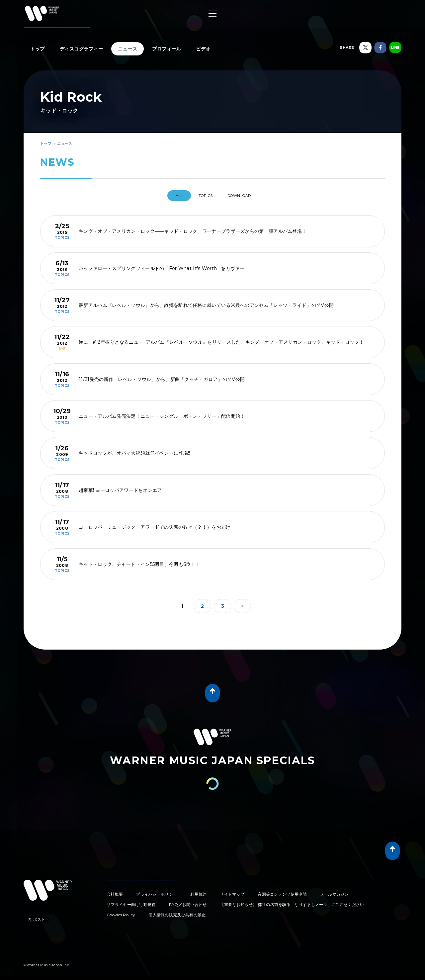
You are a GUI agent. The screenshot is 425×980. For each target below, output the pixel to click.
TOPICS (205, 196)
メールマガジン (334, 891)
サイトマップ (232, 891)
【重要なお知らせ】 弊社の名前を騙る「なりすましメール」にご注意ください (292, 902)
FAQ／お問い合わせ (188, 902)
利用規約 (198, 891)
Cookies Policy (121, 912)
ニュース (127, 49)
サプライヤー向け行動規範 (131, 902)
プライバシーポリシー (157, 891)
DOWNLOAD (245, 196)
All (172, 196)
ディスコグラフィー (82, 49)
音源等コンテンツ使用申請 (282, 891)
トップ (38, 49)
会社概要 (115, 891)
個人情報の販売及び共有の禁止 (177, 912)
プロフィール (167, 49)
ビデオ (203, 49)
